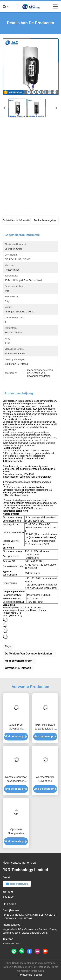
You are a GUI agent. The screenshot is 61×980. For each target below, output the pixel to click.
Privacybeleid (25, 975)
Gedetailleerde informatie (16, 220)
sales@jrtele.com (17, 884)
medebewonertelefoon (19, 661)
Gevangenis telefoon (18, 668)
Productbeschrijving (45, 220)
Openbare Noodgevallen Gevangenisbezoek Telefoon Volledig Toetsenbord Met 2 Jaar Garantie (16, 832)
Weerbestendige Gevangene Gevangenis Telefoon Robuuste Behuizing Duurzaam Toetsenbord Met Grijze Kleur (45, 779)
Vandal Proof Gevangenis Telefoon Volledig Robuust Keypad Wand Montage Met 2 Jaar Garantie (16, 727)
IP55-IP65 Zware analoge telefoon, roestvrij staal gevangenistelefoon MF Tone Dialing (45, 727)
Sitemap (38, 975)
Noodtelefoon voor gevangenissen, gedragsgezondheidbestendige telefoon (16, 779)
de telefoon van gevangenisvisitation (28, 654)
